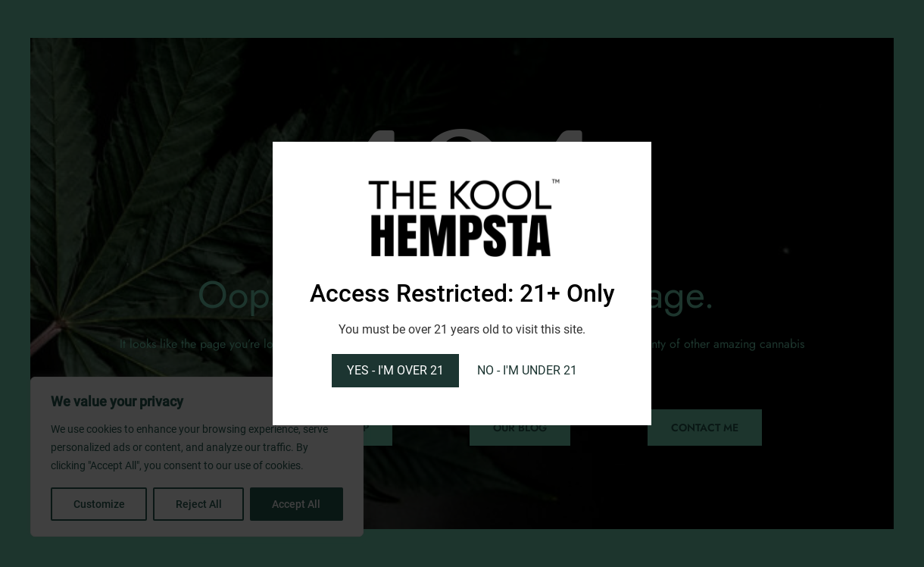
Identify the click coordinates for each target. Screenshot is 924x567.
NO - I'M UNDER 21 (527, 370)
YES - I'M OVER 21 (395, 370)
